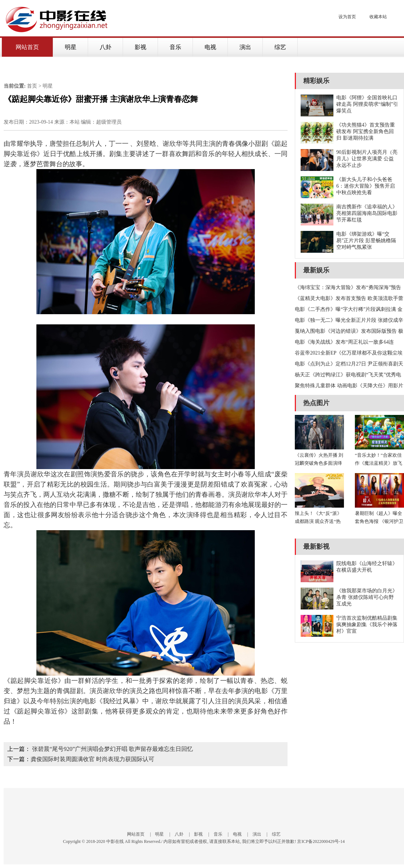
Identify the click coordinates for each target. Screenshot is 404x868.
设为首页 (347, 17)
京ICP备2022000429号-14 (321, 841)
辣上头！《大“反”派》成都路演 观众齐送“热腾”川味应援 (318, 521)
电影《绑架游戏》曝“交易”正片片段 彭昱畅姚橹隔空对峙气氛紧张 (366, 241)
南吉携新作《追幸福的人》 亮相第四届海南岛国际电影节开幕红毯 (367, 213)
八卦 (106, 47)
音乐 (175, 47)
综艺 (280, 47)
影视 (140, 47)
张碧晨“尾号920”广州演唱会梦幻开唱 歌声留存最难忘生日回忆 (112, 749)
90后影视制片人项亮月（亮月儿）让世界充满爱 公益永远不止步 (367, 159)
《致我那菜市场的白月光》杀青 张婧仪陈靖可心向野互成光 (367, 597)
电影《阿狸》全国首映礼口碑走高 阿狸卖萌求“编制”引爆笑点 (367, 104)
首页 (32, 86)
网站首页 (27, 47)
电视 (210, 47)
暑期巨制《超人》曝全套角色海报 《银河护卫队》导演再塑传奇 (379, 521)
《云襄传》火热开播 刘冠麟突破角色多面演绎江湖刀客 (319, 463)
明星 (71, 47)
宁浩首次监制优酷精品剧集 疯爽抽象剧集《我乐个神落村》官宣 (367, 625)
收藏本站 (378, 17)
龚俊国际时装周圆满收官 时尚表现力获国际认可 (92, 759)
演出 (245, 47)
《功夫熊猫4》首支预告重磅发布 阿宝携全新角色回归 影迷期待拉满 (366, 131)
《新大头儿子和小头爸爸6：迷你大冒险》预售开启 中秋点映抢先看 (366, 186)
